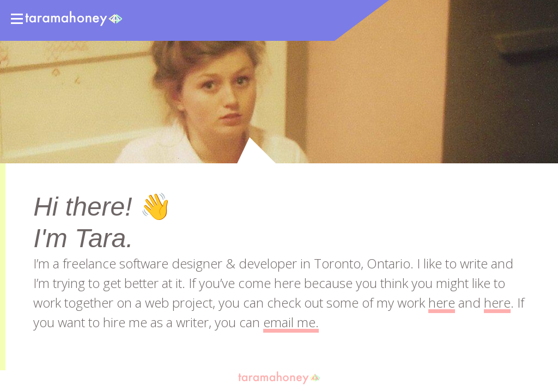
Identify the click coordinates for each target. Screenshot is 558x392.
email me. (291, 322)
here (442, 302)
